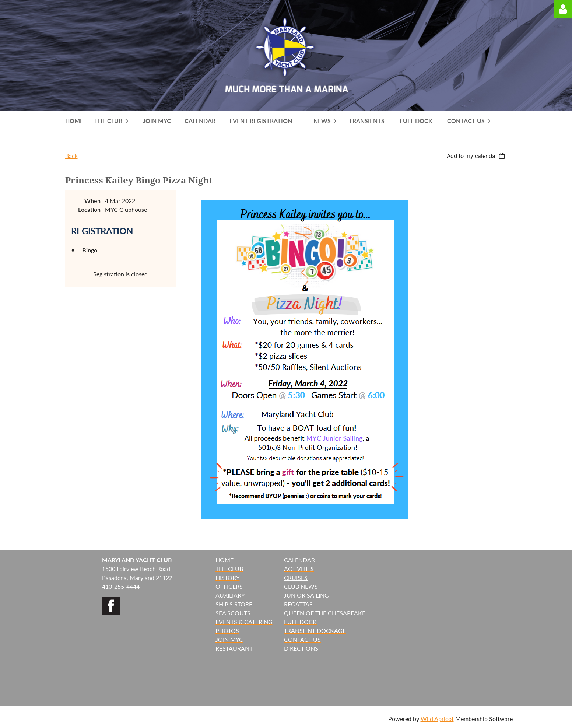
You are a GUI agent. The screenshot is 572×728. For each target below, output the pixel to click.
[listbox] (477, 156)
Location (89, 209)
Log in (563, 9)
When (92, 201)
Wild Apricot (437, 719)
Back (71, 156)
